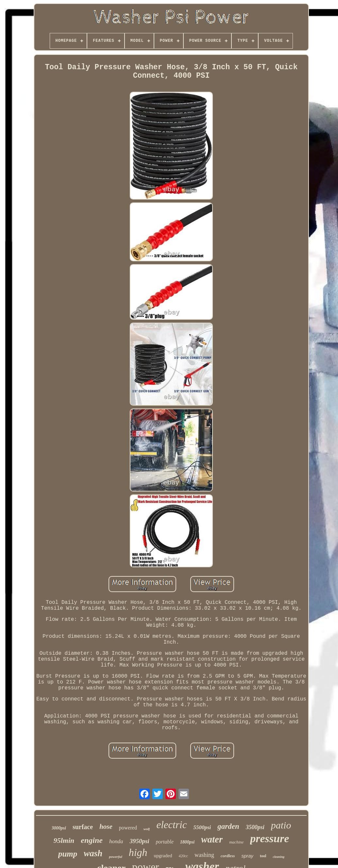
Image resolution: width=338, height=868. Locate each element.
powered (128, 828)
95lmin (64, 840)
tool (263, 856)
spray (247, 856)
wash (93, 853)
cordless (228, 856)
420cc (183, 856)
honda (116, 841)
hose (106, 827)
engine (92, 840)
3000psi (59, 828)
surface (83, 827)
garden (228, 826)
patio (281, 825)
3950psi (139, 841)
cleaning (279, 857)
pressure (270, 838)
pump (68, 854)
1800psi (187, 842)
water (212, 839)
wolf (147, 829)
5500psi (202, 827)
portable (165, 842)
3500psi (255, 827)
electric (171, 825)
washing (204, 855)
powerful (115, 857)
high (138, 852)
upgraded (163, 856)
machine (236, 842)
